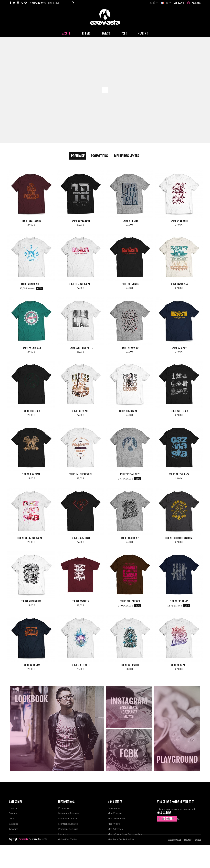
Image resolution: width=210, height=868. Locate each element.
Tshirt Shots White (80, 665)
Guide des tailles (68, 839)
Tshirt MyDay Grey (130, 348)
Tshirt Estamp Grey (130, 474)
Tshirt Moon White (179, 665)
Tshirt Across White (31, 284)
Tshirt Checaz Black (179, 474)
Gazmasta (24, 862)
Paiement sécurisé (68, 829)
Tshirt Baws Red (80, 601)
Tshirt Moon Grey (130, 538)
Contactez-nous (38, 3)
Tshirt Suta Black (130, 284)
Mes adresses (115, 829)
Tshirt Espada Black (80, 221)
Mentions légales (68, 824)
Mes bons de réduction (121, 839)
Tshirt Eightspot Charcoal (179, 538)
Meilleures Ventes (127, 156)
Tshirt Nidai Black (31, 474)
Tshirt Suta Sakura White (80, 284)
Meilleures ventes (68, 818)
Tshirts (13, 808)
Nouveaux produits (69, 813)
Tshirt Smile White (179, 221)
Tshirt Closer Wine (31, 221)
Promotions (99, 156)
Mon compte (115, 813)
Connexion (179, 3)
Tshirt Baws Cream (179, 284)
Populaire (78, 156)
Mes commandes (117, 818)
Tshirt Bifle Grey (130, 221)
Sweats (13, 813)
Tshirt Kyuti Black (179, 411)
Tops (12, 818)
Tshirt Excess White (80, 411)
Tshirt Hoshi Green (31, 348)
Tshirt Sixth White (130, 665)
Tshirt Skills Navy (31, 665)
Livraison (63, 834)
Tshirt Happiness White (80, 474)
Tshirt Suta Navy (179, 348)
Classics (13, 824)
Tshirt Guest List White (80, 348)
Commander (114, 808)
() (196, 3)
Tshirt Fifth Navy (179, 601)
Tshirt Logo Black (31, 411)
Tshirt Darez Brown (130, 601)
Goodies (14, 829)
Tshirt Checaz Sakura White (31, 538)
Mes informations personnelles (125, 834)
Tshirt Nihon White (31, 601)
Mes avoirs (114, 824)
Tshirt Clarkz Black (80, 538)
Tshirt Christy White (130, 411)
